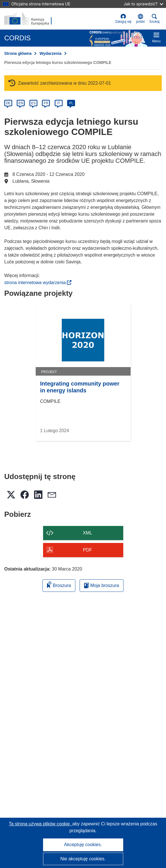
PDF (88, 550)
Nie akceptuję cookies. (83, 859)
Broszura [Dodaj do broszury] (59, 585)
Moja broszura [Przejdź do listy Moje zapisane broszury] (102, 585)
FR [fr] (46, 103)
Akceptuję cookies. (83, 845)
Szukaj (154, 19)
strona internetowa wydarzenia (38, 283)
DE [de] (8, 103)
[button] (140, 19)
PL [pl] (71, 103)
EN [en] (21, 103)
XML (88, 533)
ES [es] (33, 103)
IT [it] (58, 103)
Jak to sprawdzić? (143, 4)
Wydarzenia (50, 53)
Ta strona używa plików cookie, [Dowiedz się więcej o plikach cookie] (41, 824)
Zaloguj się (123, 19)
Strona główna (18, 53)
